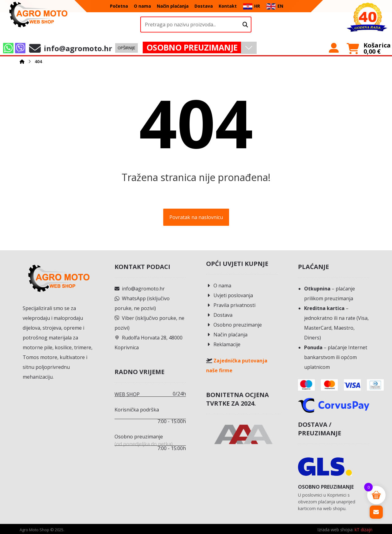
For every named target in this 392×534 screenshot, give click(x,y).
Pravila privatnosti (231, 305)
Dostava (219, 315)
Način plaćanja (227, 335)
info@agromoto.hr (140, 289)
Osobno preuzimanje (234, 325)
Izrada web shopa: (335, 530)
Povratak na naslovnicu (196, 217)
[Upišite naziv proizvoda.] (245, 25)
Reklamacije (223, 344)
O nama (219, 286)
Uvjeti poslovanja (230, 295)
